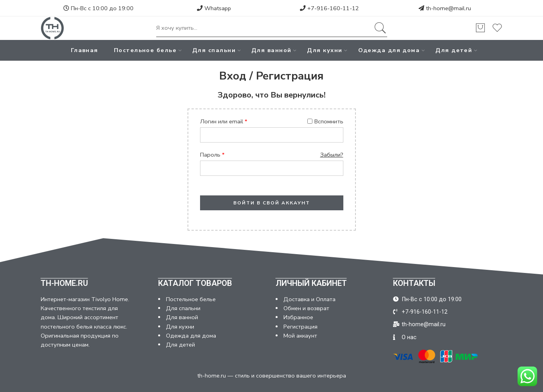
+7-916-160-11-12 (329, 8)
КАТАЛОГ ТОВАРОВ (195, 283)
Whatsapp (214, 8)
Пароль (212, 155)
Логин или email (224, 121)
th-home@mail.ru (448, 8)
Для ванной (271, 50)
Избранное (298, 317)
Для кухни (325, 50)
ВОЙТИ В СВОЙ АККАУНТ (272, 203)
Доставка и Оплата (309, 299)
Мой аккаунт (300, 336)
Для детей (454, 50)
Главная (85, 50)
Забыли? (332, 155)
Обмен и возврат (306, 308)
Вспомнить (325, 121)
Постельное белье (145, 50)
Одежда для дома (389, 50)
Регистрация (300, 327)
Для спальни (214, 50)
